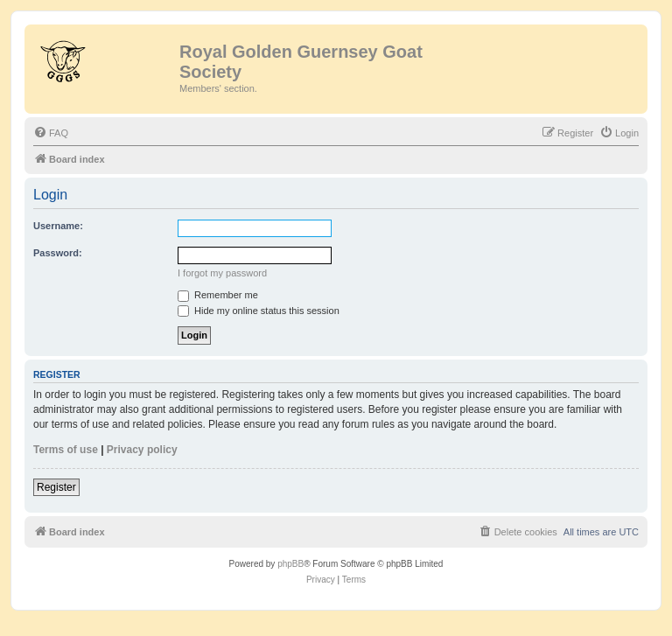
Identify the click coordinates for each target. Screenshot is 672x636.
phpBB (290, 564)
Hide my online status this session (259, 311)
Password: (58, 253)
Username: (58, 226)
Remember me (218, 295)
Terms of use (66, 450)
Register (56, 487)
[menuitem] (51, 133)
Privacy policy (142, 450)
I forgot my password (222, 273)
